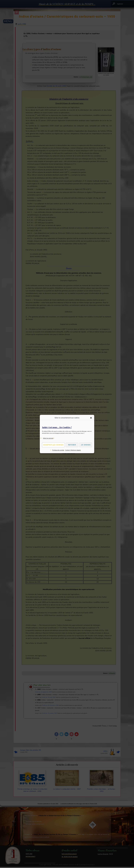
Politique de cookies (58, 450)
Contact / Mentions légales (73, 450)
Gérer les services (48, 438)
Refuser (72, 445)
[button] (91, 418)
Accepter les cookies (53, 445)
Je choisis (86, 445)
